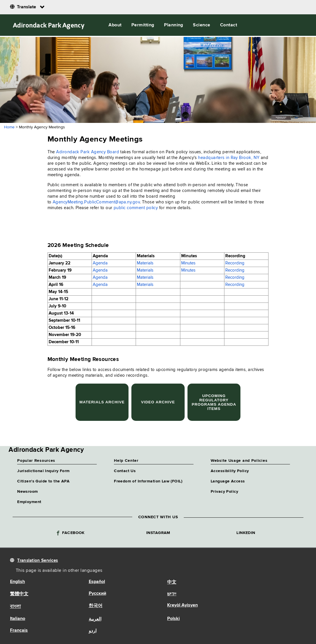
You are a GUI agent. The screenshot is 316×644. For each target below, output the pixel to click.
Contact (229, 25)
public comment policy (136, 208)
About (115, 25)
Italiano (18, 619)
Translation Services (37, 560)
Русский (97, 594)
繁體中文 (19, 594)
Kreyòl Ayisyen (182, 605)
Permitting (143, 25)
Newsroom (27, 492)
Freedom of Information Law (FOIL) (148, 481)
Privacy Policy (224, 492)
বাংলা (15, 607)
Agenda (100, 263)
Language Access (228, 481)
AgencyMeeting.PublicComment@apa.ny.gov (96, 202)
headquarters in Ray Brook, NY (229, 158)
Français (19, 631)
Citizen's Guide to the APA (43, 481)
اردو (93, 631)
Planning (174, 25)
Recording (235, 263)
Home (9, 127)
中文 (172, 582)
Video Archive (158, 402)
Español (97, 582)
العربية (95, 619)
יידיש (172, 594)
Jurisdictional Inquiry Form (43, 471)
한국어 (96, 606)
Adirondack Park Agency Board (88, 152)
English (17, 582)
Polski (173, 619)
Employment (29, 502)
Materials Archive (102, 402)
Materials (145, 263)
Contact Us (125, 471)
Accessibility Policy (230, 471)
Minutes (188, 263)
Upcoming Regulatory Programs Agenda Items (214, 402)
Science (202, 25)
